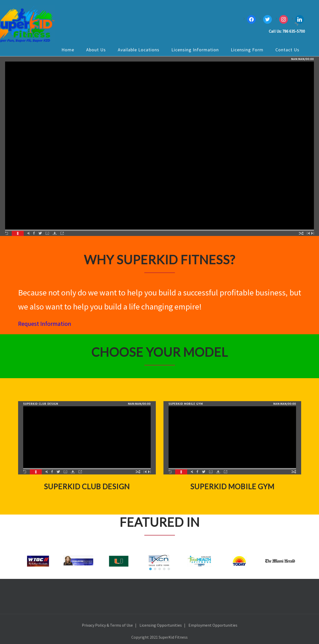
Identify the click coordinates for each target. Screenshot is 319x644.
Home (68, 50)
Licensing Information (195, 50)
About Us (96, 50)
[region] (160, 561)
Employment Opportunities (213, 625)
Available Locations (139, 50)
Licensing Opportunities (161, 625)
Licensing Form (247, 50)
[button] (150, 569)
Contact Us (287, 50)
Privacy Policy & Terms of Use (107, 625)
